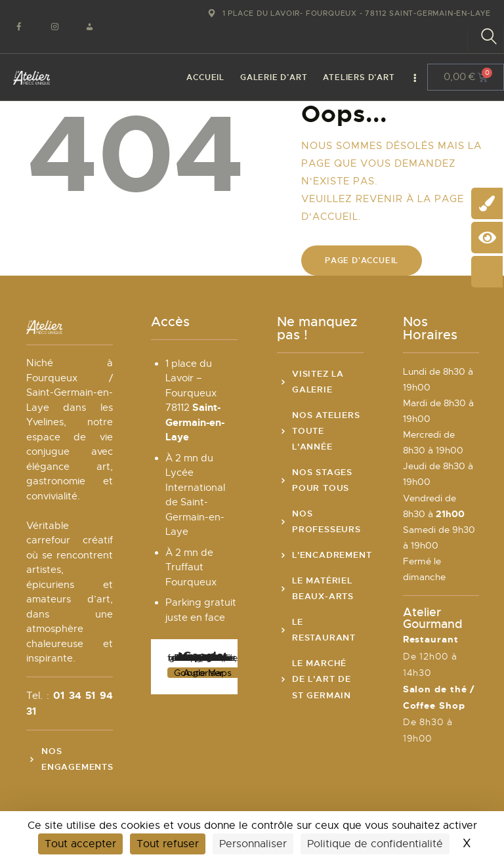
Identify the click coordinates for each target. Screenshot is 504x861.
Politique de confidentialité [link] (375, 844)
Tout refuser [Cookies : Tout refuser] (168, 844)
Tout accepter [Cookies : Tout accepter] (80, 844)
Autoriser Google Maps (203, 673)
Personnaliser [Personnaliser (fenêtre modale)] (253, 844)
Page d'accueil (362, 261)
